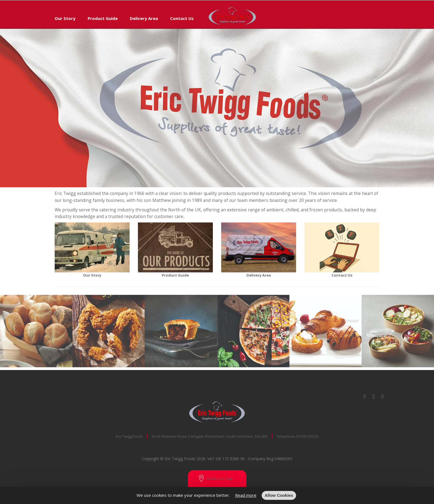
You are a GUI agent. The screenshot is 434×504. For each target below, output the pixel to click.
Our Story (65, 18)
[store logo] (229, 7)
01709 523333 (307, 436)
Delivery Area (144, 18)
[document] (217, 495)
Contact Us (182, 18)
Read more (246, 495)
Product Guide (103, 18)
